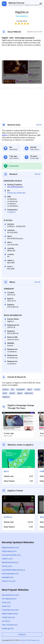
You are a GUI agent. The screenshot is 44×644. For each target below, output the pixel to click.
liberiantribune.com (10, 595)
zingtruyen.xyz (8, 617)
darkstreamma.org (10, 562)
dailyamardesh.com (10, 547)
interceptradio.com (10, 574)
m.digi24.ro (11, 212)
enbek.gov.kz (8, 628)
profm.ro (8, 517)
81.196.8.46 (11, 193)
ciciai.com (6, 606)
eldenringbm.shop (10, 614)
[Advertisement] (22, 53)
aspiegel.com (8, 577)
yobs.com (6, 602)
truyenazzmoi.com (10, 610)
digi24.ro (5, 135)
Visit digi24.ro (22, 16)
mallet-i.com (7, 559)
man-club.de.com (10, 625)
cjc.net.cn (6, 621)
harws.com (7, 566)
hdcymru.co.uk (9, 581)
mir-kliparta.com (9, 599)
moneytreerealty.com (11, 555)
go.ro (6, 471)
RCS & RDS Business (15, 187)
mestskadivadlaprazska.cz (13, 570)
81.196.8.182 (21, 193)
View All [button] (39, 125)
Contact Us (22, 635)
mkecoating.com (9, 551)
